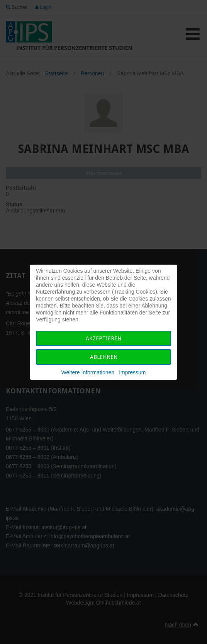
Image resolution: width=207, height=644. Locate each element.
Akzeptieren (103, 338)
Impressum (132, 372)
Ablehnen (104, 357)
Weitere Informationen (88, 372)
